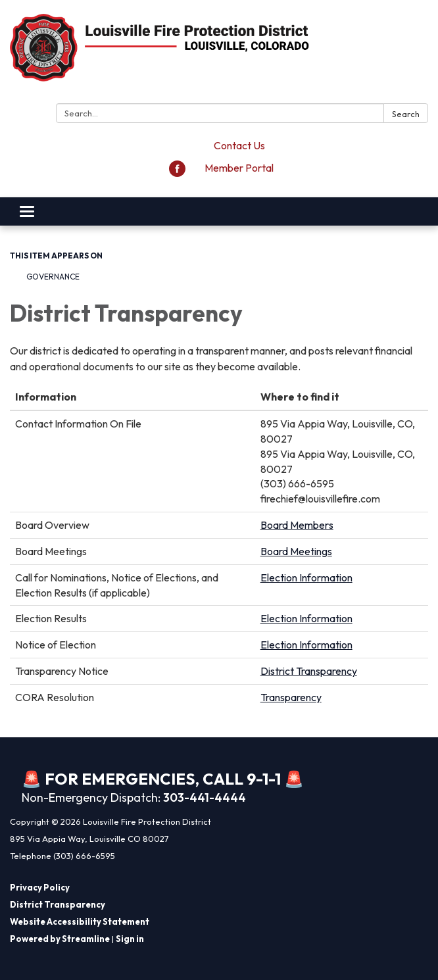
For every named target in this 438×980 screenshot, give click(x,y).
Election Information (306, 577)
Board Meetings (296, 551)
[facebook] (177, 173)
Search (406, 114)
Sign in (130, 939)
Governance (53, 277)
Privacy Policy (40, 887)
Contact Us (239, 145)
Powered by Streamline (60, 939)
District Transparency (309, 671)
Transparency (291, 697)
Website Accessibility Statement (80, 921)
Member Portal (239, 168)
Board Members (297, 525)
